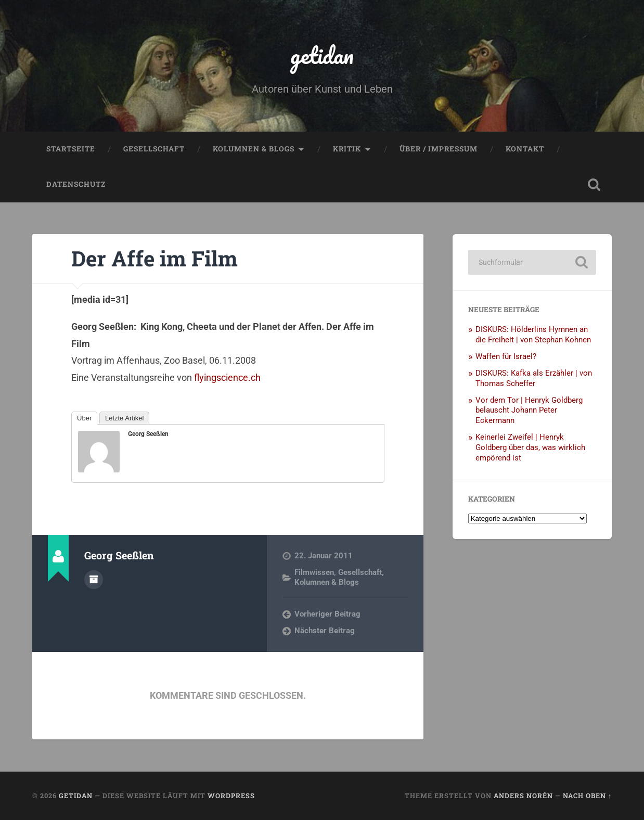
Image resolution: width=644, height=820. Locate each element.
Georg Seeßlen (148, 434)
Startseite (71, 149)
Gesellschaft (154, 149)
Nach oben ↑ (587, 796)
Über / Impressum (439, 149)
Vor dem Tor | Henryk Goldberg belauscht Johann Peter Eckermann (529, 411)
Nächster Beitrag (325, 631)
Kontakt (525, 149)
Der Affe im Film (154, 258)
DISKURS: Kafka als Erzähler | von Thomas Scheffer (534, 378)
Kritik (347, 149)
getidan (322, 55)
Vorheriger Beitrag (327, 614)
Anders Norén (523, 796)
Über (84, 418)
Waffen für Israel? (506, 356)
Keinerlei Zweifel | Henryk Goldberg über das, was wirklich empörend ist (530, 447)
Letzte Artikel (124, 418)
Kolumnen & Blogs (254, 149)
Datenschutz (76, 184)
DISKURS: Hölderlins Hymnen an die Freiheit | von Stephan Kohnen (533, 335)
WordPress (231, 796)
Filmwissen (314, 572)
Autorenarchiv (94, 580)
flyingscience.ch (227, 377)
